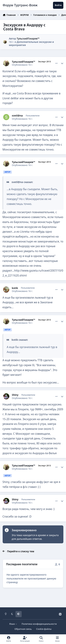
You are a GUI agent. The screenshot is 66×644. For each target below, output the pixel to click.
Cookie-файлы (44, 629)
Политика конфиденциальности (39, 624)
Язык (13, 624)
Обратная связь (23, 629)
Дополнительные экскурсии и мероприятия (31, 43)
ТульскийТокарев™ (28, 38)
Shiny (15, 395)
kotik (15, 288)
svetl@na (17, 116)
